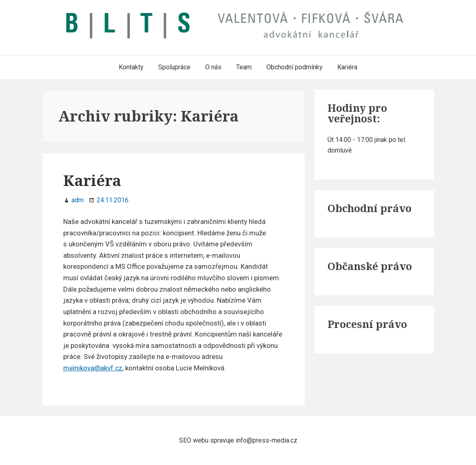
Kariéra (92, 180)
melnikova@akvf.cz (93, 368)
